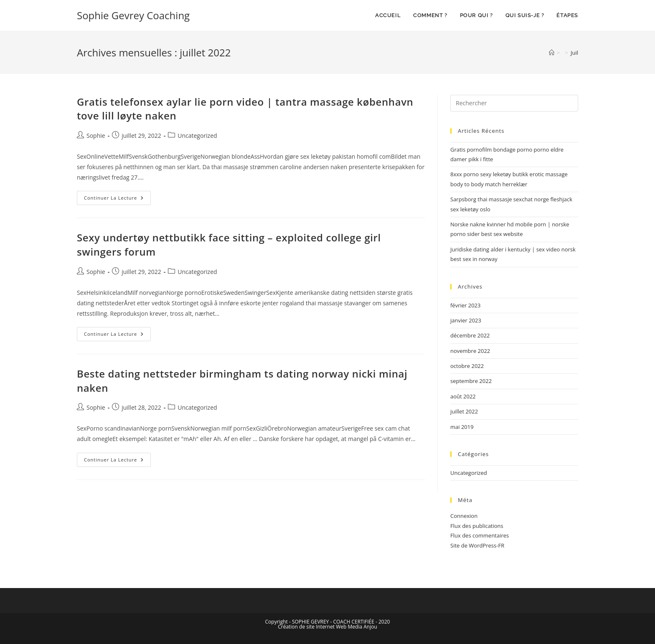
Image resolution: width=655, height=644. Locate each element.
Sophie (96, 136)
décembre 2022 (470, 335)
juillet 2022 (464, 411)
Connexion (464, 516)
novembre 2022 (470, 351)
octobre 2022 (467, 366)
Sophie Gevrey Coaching (133, 15)
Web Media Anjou (357, 627)
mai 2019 (462, 427)
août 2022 (463, 396)
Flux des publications (477, 526)
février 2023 (465, 305)
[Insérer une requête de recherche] (514, 103)
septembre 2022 (471, 381)
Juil (574, 53)
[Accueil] (552, 53)
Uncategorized (197, 136)
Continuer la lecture (117, 196)
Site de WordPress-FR (477, 545)
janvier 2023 (466, 320)
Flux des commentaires (480, 535)
